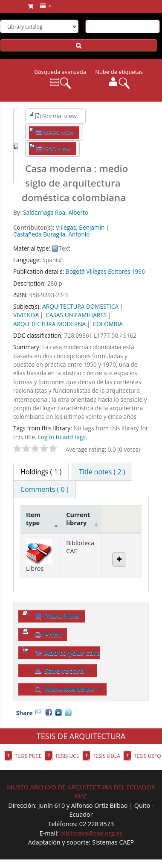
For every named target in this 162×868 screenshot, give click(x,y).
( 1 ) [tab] (41, 472)
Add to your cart (67, 653)
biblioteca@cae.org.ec (91, 833)
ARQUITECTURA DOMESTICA (80, 306)
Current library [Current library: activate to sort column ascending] (78, 519)
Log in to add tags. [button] (63, 437)
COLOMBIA (108, 324)
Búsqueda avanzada (60, 72)
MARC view (55, 132)
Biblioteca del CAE (16, 7)
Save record (60, 671)
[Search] (79, 45)
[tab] (102, 472)
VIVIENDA (26, 315)
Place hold (56, 616)
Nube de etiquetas (119, 72)
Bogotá (75, 271)
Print (47, 634)
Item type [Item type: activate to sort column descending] (33, 519)
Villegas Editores (108, 271)
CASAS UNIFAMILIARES (77, 315)
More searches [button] (65, 689)
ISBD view (53, 148)
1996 (138, 271)
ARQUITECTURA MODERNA (49, 324)
